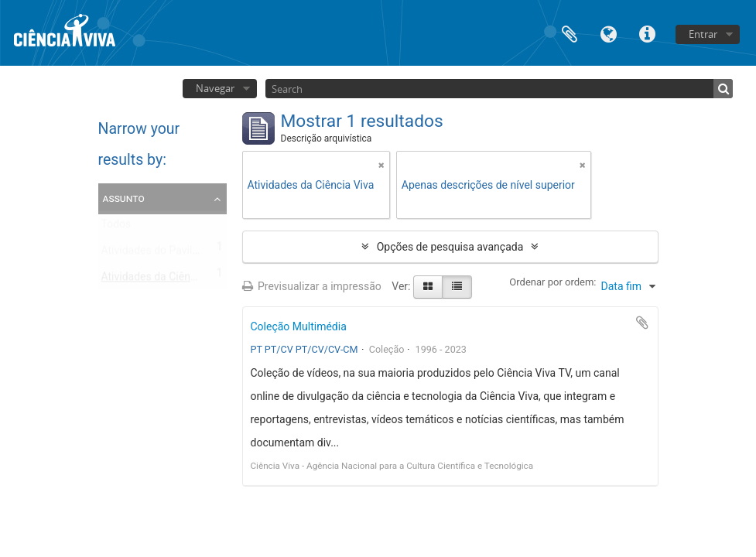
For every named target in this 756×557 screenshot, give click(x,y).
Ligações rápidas (647, 33)
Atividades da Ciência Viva (165, 280)
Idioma (608, 33)
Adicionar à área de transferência (642, 323)
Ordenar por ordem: (552, 282)
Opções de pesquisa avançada (450, 247)
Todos (116, 227)
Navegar (215, 88)
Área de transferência (570, 33)
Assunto (124, 198)
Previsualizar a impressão (312, 286)
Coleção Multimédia (299, 326)
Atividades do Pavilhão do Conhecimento (200, 254)
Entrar (703, 34)
